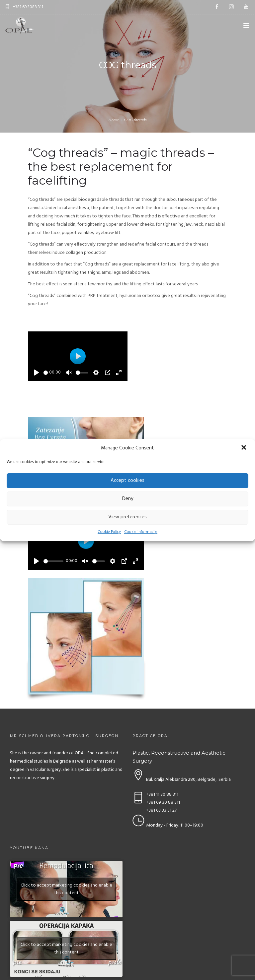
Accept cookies (127, 481)
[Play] (37, 373)
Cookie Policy (109, 532)
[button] (244, 448)
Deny (128, 499)
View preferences (127, 517)
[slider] (46, 373)
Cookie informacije (141, 532)
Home (113, 120)
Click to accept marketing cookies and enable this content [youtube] (66, 889)
